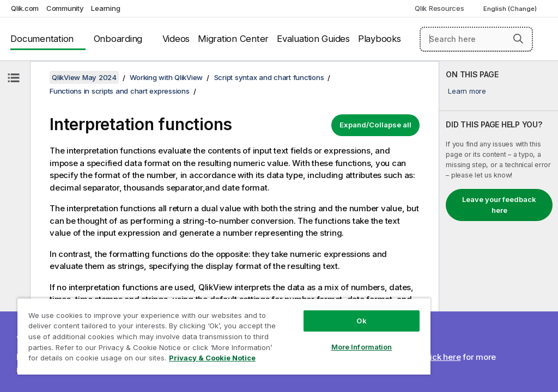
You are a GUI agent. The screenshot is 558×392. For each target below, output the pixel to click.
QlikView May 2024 (84, 77)
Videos (176, 39)
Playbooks (380, 39)
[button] (518, 39)
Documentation (42, 39)
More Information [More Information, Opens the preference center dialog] (362, 347)
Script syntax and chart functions (269, 77)
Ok (361, 321)
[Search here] (476, 39)
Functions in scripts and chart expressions (120, 91)
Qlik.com (25, 8)
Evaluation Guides (313, 39)
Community (65, 8)
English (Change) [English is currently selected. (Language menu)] (511, 9)
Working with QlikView (166, 77)
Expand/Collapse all (375, 125)
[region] (224, 336)
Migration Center (233, 39)
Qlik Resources (439, 8)
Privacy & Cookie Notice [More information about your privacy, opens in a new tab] (212, 358)
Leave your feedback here (499, 205)
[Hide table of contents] (14, 78)
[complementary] (499, 226)
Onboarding (118, 39)
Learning (105, 8)
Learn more (467, 91)
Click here (442, 357)
